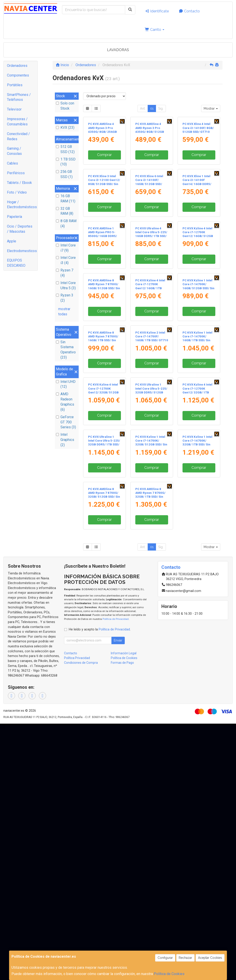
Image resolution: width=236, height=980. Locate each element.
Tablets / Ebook (19, 183)
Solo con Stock (65, 106)
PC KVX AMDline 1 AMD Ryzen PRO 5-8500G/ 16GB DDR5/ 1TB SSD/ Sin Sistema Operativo (103, 332)
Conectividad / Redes (18, 136)
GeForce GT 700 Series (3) (66, 422)
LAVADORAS (118, 50)
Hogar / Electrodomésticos (22, 205)
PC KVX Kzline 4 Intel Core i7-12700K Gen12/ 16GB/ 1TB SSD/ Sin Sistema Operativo (150, 416)
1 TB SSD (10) (66, 162)
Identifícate (157, 11)
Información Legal (124, 910)
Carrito (155, 30)
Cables (12, 163)
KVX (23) (65, 128)
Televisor (14, 109)
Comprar (104, 187)
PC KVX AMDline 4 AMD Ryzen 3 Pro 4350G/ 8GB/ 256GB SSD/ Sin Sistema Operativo (102, 164)
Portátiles (15, 85)
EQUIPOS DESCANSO (16, 263)
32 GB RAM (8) (65, 211)
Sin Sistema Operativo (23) (66, 350)
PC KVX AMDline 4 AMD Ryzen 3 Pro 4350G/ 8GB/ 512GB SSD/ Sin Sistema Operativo (150, 164)
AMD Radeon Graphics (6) (65, 402)
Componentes (18, 75)
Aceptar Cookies (210, 958)
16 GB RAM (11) (66, 199)
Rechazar (185, 958)
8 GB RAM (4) (66, 224)
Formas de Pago (122, 919)
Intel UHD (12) (66, 384)
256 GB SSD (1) (64, 174)
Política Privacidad (77, 914)
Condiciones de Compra (81, 919)
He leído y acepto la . (100, 886)
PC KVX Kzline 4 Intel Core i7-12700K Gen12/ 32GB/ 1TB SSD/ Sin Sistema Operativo (197, 585)
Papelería (14, 217)
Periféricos (16, 173)
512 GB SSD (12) (65, 149)
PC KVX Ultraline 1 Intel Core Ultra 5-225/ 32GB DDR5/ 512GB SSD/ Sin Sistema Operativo (151, 585)
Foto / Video (17, 192)
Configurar (165, 958)
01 (152, 108)
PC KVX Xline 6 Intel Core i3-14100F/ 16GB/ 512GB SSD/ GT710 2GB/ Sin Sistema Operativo (149, 248)
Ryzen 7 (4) (65, 273)
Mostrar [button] (211, 108)
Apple (12, 241)
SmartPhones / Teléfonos (19, 97)
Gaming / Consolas (14, 151)
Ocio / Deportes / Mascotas (20, 229)
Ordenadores (17, 66)
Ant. (143, 108)
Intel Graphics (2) (65, 440)
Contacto (189, 11)
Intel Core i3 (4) (66, 260)
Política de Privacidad (116, 875)
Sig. (161, 108)
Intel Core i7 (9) (66, 248)
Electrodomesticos (22, 251)
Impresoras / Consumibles (17, 122)
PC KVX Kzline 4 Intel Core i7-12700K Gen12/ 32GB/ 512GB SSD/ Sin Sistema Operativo (103, 585)
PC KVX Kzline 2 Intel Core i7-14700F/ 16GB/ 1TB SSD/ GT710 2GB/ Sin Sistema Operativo (152, 500)
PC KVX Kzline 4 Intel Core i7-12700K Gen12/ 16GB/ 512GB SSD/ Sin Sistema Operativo (198, 332)
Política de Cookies (169, 974)
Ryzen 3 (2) (65, 298)
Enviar (118, 897)
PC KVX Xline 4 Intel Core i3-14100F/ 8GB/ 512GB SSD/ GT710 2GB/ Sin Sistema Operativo (198, 164)
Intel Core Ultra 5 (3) (66, 285)
